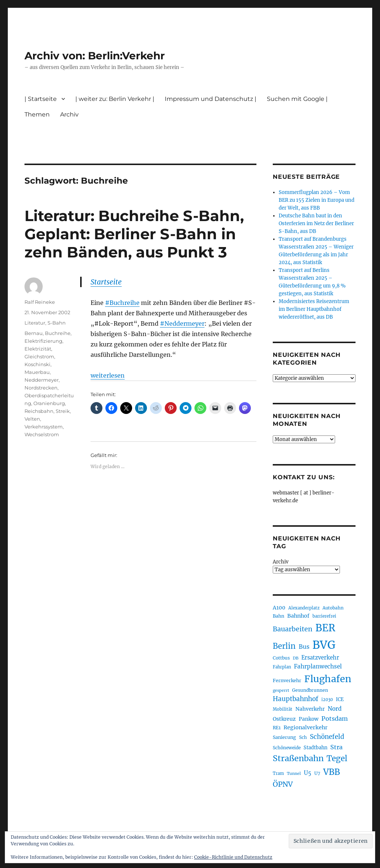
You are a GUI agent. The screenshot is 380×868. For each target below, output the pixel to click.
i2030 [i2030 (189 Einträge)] (327, 700)
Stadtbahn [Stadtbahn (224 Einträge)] (315, 748)
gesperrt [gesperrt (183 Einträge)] (281, 691)
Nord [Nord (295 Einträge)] (335, 709)
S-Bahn (57, 323)
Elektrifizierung (43, 341)
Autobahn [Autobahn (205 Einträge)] (333, 608)
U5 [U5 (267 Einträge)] (308, 773)
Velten (32, 419)
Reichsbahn (39, 411)
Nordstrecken (41, 388)
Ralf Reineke (40, 302)
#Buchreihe (122, 303)
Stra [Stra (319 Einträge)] (336, 747)
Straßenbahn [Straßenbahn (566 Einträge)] (298, 758)
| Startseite (41, 99)
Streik (63, 411)
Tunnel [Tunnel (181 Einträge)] (294, 774)
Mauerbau (37, 372)
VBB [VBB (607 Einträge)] (332, 772)
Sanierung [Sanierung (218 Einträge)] (284, 737)
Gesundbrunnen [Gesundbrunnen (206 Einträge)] (310, 690)
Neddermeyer (42, 380)
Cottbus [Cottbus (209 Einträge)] (281, 658)
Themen (37, 114)
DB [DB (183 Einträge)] (296, 658)
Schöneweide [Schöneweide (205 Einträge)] (287, 748)
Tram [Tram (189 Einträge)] (278, 773)
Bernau (34, 333)
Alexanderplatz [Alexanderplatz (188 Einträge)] (304, 608)
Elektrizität (38, 349)
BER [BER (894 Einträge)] (325, 628)
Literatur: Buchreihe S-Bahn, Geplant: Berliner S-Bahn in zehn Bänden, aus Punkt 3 (134, 234)
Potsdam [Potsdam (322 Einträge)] (335, 719)
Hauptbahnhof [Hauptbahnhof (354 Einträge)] (296, 699)
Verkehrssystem (44, 427)
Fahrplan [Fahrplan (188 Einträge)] (282, 667)
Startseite (106, 282)
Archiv (69, 114)
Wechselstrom (42, 434)
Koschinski (37, 364)
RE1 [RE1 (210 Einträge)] (277, 728)
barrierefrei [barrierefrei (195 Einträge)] (324, 616)
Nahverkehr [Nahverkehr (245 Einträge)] (310, 709)
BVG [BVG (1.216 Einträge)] (324, 645)
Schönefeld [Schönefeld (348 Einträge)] (327, 737)
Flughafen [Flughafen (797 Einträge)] (328, 679)
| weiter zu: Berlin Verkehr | (115, 99)
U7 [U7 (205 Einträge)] (317, 773)
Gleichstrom (39, 356)
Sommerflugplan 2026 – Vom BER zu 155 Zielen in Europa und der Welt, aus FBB (317, 200)
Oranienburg (49, 403)
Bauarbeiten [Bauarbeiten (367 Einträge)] (293, 629)
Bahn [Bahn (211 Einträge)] (279, 616)
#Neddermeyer (182, 323)
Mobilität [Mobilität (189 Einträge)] (283, 709)
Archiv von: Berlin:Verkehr (95, 56)
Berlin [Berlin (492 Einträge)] (284, 646)
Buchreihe (58, 333)
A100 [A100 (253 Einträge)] (279, 608)
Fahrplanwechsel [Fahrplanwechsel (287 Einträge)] (318, 666)
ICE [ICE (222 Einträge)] (340, 699)
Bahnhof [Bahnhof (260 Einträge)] (298, 616)
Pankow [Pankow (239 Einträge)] (309, 719)
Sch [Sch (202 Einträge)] (303, 737)
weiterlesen (108, 375)
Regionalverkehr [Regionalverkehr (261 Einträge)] (306, 727)
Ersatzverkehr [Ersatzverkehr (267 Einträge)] (320, 658)
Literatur (35, 323)
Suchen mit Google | (297, 99)
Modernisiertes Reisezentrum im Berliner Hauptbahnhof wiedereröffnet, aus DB (314, 309)
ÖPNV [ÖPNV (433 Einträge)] (283, 784)
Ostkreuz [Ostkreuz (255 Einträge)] (284, 719)
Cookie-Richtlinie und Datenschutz (233, 857)
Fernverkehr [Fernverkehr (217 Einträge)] (287, 680)
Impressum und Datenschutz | (211, 99)
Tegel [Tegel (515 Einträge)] (337, 759)
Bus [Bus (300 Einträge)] (304, 647)
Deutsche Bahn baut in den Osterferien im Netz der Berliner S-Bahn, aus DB (316, 223)
